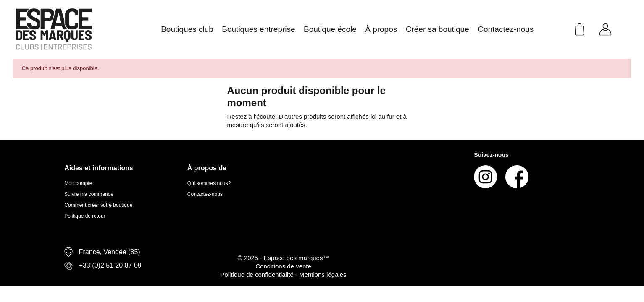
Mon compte (78, 183)
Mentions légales (323, 275)
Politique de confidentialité (258, 275)
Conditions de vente (283, 266)
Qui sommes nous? (209, 183)
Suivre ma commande (89, 194)
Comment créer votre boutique (98, 205)
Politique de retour (85, 216)
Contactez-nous (205, 194)
